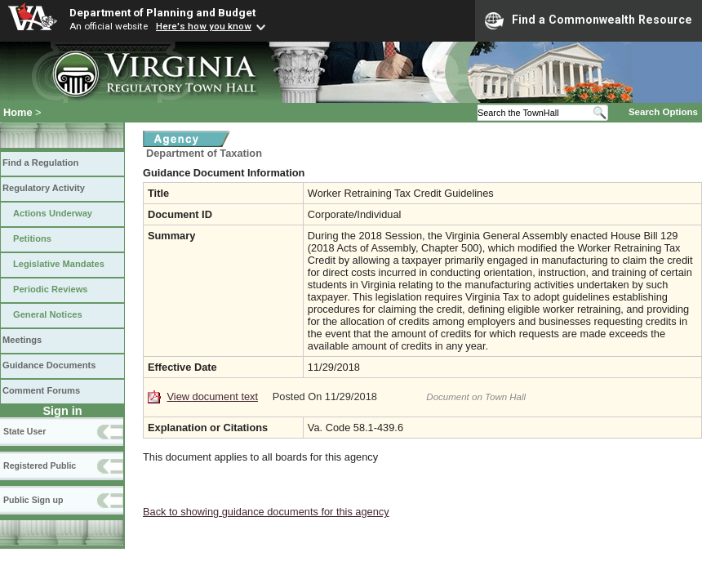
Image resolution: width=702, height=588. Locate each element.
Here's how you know (204, 26)
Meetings (22, 340)
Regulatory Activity (44, 188)
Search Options (663, 112)
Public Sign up (33, 500)
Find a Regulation (40, 163)
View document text (213, 396)
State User (24, 431)
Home (18, 112)
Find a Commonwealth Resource (589, 20)
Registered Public (40, 465)
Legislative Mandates (59, 264)
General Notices (48, 314)
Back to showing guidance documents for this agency (266, 512)
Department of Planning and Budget (162, 12)
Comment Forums (41, 390)
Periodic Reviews (51, 289)
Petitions (32, 238)
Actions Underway (53, 213)
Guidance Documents (49, 365)
